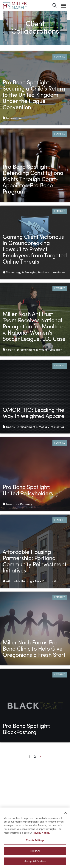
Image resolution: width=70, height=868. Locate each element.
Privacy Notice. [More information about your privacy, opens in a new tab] (41, 833)
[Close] (66, 813)
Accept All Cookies (35, 862)
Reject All (35, 851)
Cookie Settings (35, 840)
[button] (63, 6)
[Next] (40, 757)
